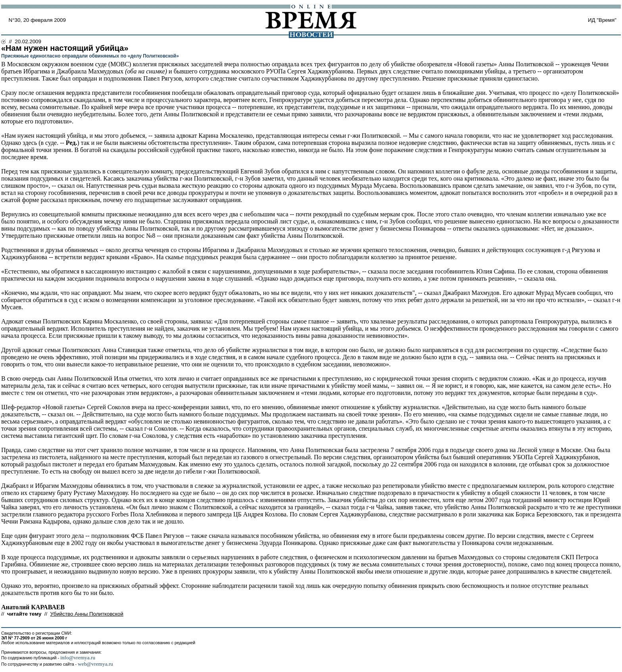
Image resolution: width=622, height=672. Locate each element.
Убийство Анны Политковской (87, 614)
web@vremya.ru (95, 664)
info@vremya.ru (78, 658)
